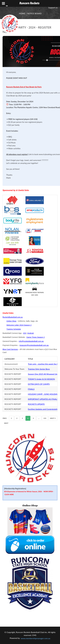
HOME (22, 13)
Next (6, 423)
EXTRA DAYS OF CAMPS (39, 384)
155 (45, 418)
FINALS (31, 389)
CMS (34, 635)
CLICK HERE (9, 494)
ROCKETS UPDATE (36, 404)
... (39, 418)
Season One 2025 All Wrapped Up (43, 374)
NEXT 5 (53, 418)
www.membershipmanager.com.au (36, 638)
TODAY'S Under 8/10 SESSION (41, 379)
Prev (5, 418)
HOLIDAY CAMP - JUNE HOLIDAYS (43, 394)
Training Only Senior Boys (39, 369)
